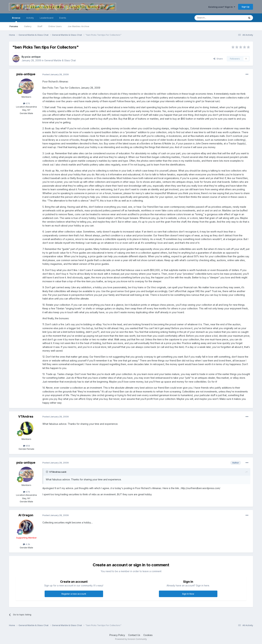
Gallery (28, 26)
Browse (16, 19)
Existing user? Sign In (222, 7)
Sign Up (246, 7)
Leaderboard (47, 18)
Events (63, 18)
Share (218, 59)
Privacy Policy (117, 635)
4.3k (26, 544)
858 (26, 446)
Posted (56, 74)
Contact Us (134, 635)
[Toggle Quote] (47, 472)
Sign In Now (188, 594)
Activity (30, 18)
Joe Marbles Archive (78, 26)
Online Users (55, 26)
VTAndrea (26, 416)
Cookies (148, 635)
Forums (14, 26)
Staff (40, 26)
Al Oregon (26, 515)
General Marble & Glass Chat (60, 60)
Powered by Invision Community (131, 639)
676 (26, 103)
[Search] (212, 18)
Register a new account (74, 594)
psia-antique (33, 57)
